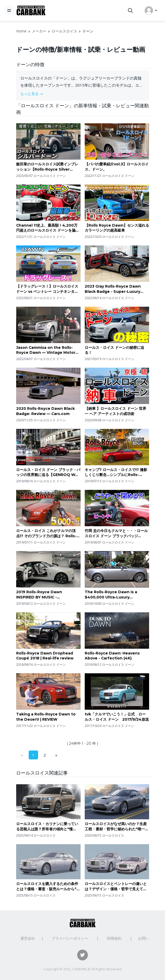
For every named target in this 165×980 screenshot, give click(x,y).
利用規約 (114, 938)
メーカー (39, 31)
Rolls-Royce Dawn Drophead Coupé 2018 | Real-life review (45, 656)
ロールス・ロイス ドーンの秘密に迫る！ (114, 350)
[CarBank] (31, 11)
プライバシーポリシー (70, 938)
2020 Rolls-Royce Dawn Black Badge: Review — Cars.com (45, 411)
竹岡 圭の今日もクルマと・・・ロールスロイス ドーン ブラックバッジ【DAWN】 (116, 533)
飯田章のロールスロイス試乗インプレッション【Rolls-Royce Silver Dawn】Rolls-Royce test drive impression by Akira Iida (47, 167)
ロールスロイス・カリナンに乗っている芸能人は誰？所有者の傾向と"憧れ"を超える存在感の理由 (47, 827)
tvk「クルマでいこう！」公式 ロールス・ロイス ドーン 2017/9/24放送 (117, 717)
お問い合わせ (149, 938)
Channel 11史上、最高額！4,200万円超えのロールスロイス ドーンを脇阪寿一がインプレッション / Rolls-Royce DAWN (48, 228)
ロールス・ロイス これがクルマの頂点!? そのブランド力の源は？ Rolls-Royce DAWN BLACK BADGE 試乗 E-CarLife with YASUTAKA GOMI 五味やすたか (48, 533)
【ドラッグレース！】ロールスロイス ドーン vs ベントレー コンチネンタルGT (47, 289)
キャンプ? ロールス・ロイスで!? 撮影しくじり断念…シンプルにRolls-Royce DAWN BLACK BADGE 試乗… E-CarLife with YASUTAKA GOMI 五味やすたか (116, 472)
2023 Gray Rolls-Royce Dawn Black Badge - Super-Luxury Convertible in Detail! (113, 289)
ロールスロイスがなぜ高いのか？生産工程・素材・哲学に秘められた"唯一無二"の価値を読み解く (117, 827)
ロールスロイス (64, 31)
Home (21, 31)
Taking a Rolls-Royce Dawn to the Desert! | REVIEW (46, 717)
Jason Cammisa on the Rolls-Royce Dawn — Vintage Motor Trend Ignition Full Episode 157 (47, 350)
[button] (83, 94)
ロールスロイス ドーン (50, 176)
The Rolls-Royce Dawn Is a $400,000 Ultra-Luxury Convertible (111, 595)
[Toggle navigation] (9, 10)
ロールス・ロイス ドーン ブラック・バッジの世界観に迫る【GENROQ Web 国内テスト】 (48, 472)
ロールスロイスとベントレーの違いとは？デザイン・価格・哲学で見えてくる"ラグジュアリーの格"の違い (116, 886)
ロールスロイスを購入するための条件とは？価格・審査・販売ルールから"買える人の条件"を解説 (48, 886)
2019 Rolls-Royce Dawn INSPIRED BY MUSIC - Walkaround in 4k (39, 595)
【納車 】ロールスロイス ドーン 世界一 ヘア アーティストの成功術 (115, 411)
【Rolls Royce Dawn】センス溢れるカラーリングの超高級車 (117, 228)
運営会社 (28, 938)
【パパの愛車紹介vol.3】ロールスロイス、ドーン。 (117, 167)
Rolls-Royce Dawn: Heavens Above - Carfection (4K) (112, 656)
